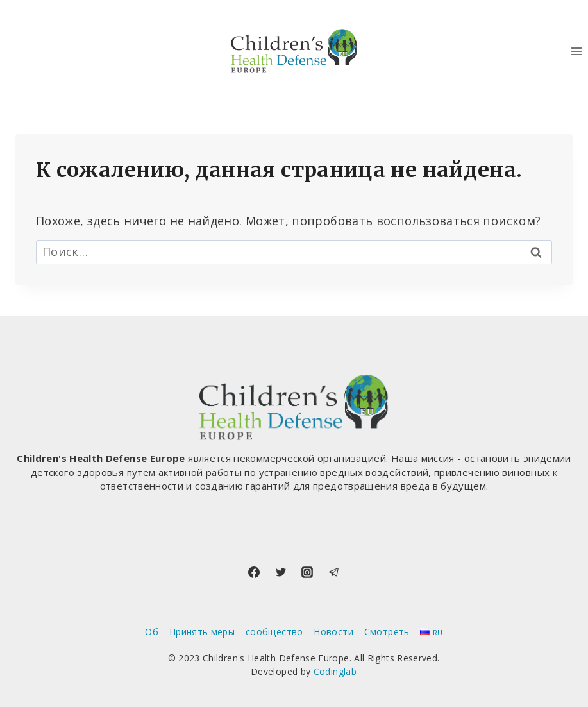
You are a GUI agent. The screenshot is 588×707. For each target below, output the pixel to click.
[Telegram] (334, 572)
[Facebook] (254, 572)
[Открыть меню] (576, 51)
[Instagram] (307, 572)
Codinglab (335, 671)
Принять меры (202, 632)
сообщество (274, 632)
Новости (333, 632)
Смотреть (387, 632)
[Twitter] (281, 572)
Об (152, 632)
